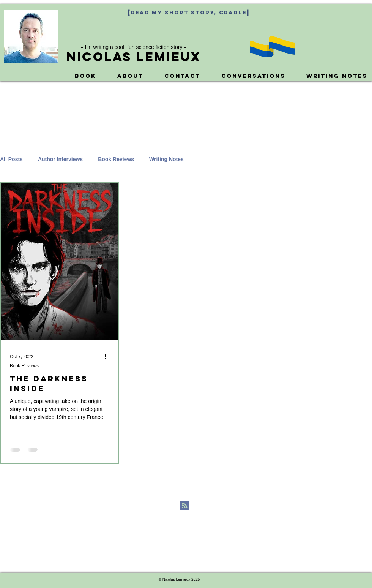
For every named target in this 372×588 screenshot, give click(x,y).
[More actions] (108, 357)
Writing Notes (166, 159)
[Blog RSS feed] (185, 506)
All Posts (11, 159)
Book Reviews (116, 159)
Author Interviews (60, 159)
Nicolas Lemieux (134, 57)
